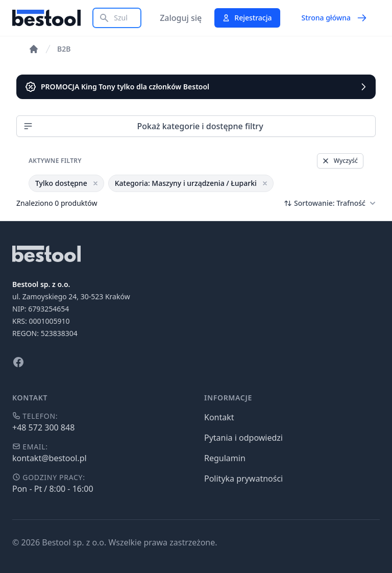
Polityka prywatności (243, 479)
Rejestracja (247, 18)
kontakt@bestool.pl (50, 458)
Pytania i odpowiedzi (243, 438)
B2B (64, 49)
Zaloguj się (181, 18)
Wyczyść (340, 161)
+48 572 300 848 (43, 427)
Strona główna (334, 18)
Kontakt (219, 417)
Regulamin (225, 458)
